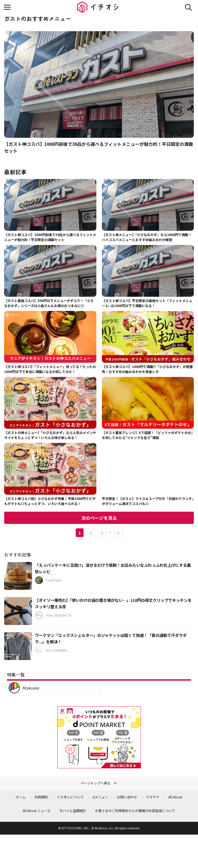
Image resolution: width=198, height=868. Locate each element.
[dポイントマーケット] (99, 765)
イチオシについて (70, 797)
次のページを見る (99, 518)
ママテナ (153, 797)
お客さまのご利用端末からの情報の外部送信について (135, 811)
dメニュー (100, 797)
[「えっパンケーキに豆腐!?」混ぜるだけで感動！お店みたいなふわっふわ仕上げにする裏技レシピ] (18, 576)
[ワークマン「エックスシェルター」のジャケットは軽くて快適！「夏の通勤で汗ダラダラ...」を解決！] (18, 646)
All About (175, 797)
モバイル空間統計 (73, 811)
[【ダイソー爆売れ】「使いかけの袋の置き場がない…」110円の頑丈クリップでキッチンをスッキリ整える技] (18, 611)
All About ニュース (36, 811)
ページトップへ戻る (99, 783)
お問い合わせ (127, 797)
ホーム (21, 797)
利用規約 (41, 797)
